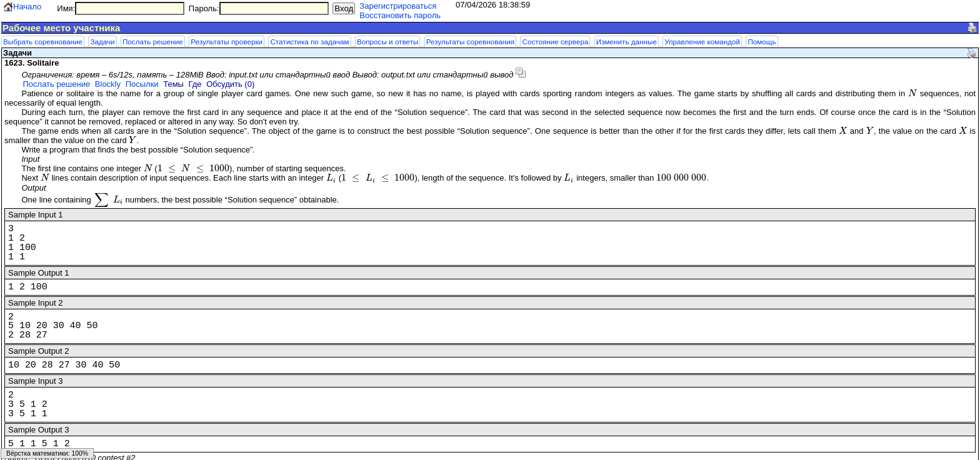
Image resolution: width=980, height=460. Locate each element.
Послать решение (153, 42)
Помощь (762, 42)
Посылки (142, 84)
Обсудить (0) (230, 84)
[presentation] (912, 93)
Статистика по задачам (309, 42)
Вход (344, 8)
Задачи (102, 42)
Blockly (108, 84)
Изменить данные (627, 42)
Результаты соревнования (470, 42)
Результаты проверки (227, 42)
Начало (27, 7)
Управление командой (702, 42)
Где (195, 84)
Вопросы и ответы (387, 42)
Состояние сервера (555, 42)
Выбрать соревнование (43, 42)
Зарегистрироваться (398, 6)
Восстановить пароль (400, 15)
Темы (173, 84)
